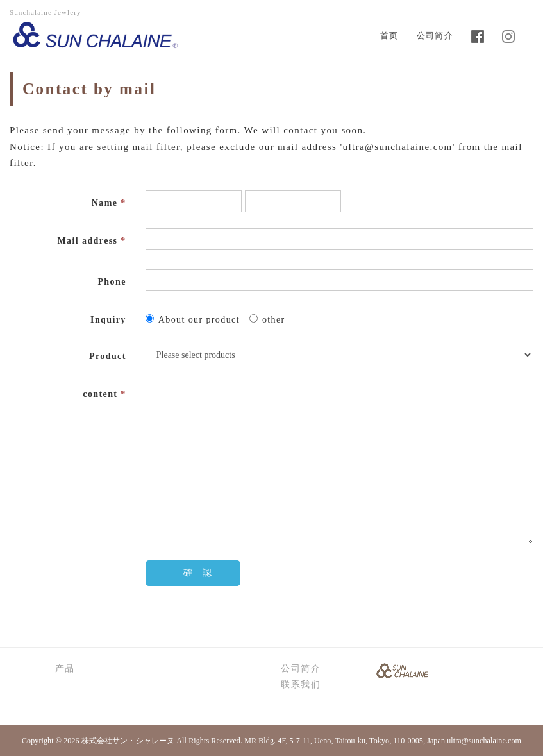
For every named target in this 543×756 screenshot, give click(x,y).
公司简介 (435, 36)
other (267, 319)
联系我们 (301, 685)
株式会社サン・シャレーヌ (128, 741)
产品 (65, 668)
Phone (112, 282)
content (104, 394)
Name (109, 203)
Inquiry (108, 320)
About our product (193, 319)
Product (108, 356)
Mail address (92, 241)
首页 (389, 36)
